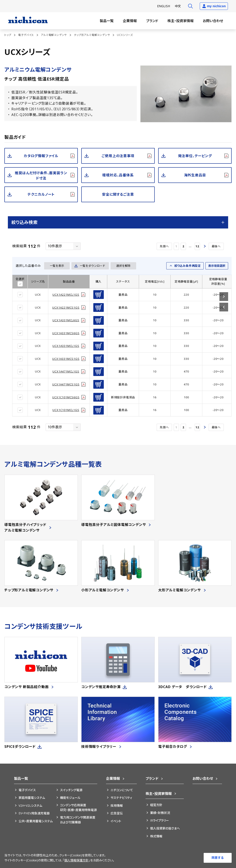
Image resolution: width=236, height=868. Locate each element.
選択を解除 (123, 266)
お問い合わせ (213, 21)
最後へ (216, 246)
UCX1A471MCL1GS (66, 371)
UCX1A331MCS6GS (66, 333)
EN (164, 6)
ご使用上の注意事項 (118, 156)
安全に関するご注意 (118, 194)
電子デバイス (26, 35)
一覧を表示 (57, 266)
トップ (8, 35)
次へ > (204, 246)
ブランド (152, 21)
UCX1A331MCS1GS (66, 359)
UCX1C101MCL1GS (66, 410)
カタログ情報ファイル (41, 156)
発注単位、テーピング (195, 156)
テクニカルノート (41, 194)
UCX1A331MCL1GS (66, 346)
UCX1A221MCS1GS (66, 307)
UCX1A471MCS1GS (66, 384)
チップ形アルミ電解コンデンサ (92, 35)
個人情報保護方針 (76, 860)
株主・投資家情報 (180, 21)
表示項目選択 (217, 266)
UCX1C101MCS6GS (66, 397)
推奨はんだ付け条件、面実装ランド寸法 (41, 176)
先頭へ (164, 246)
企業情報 (130, 21)
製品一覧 (107, 21)
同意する (218, 858)
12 (197, 246)
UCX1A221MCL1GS (66, 295)
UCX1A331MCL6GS (66, 320)
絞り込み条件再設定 (188, 266)
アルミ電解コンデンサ (54, 35)
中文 (178, 6)
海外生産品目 (195, 175)
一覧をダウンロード (93, 266)
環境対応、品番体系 (118, 175)
